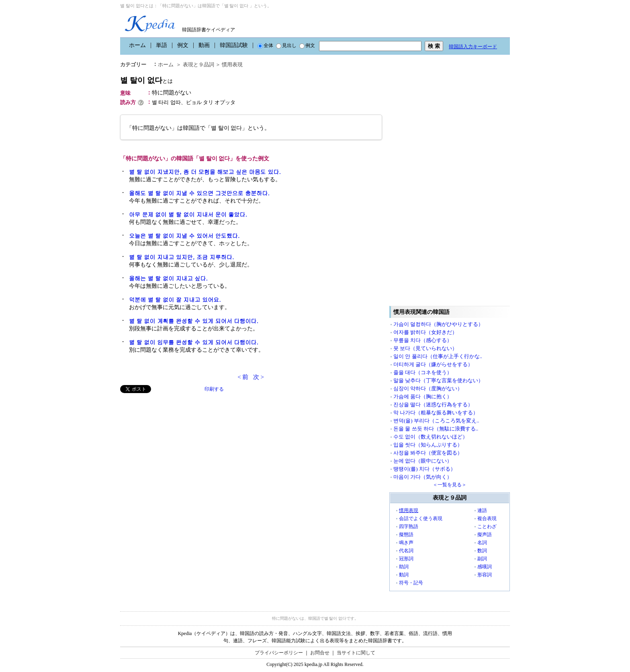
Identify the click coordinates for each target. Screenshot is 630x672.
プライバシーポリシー (279, 653)
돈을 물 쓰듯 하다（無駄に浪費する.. (436, 429)
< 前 (243, 377)
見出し (286, 45)
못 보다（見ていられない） (425, 348)
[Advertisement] (180, 449)
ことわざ (487, 527)
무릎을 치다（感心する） (423, 340)
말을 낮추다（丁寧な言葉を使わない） (438, 380)
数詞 (482, 551)
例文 (183, 45)
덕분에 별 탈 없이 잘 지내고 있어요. (175, 299)
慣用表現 (232, 65)
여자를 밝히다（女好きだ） (425, 332)
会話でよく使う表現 (421, 518)
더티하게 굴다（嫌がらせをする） (433, 364)
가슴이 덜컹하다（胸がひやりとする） (438, 324)
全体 (265, 45)
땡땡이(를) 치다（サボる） (424, 469)
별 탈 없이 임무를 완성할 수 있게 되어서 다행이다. (194, 342)
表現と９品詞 (198, 65)
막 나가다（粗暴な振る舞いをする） (436, 413)
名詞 (482, 543)
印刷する (214, 389)
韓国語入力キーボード (473, 47)
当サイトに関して (356, 653)
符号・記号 (411, 583)
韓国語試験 (234, 45)
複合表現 (487, 518)
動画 (204, 45)
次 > (259, 377)
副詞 (482, 559)
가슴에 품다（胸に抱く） (423, 396)
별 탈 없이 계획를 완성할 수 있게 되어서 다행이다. (194, 321)
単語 (162, 45)
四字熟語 (409, 527)
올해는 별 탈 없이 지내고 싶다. (168, 278)
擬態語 (406, 535)
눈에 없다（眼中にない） (423, 461)
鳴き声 (406, 543)
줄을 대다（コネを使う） (423, 372)
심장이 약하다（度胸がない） (428, 388)
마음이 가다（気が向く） (423, 477)
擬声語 (485, 535)
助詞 (404, 567)
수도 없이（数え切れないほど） (431, 437)
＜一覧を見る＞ (450, 485)
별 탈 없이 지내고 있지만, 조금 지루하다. (181, 257)
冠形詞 (406, 559)
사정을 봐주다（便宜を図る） (428, 453)
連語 (482, 510)
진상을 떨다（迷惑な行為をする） (433, 405)
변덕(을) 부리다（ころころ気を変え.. (436, 421)
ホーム (137, 45)
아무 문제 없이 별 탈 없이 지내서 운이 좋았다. (188, 214)
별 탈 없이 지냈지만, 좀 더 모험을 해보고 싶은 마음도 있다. (205, 172)
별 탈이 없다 (146, 80)
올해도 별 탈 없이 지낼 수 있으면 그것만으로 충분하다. (199, 193)
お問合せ (320, 653)
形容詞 (485, 575)
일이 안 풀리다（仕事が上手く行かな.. (438, 356)
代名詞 (406, 551)
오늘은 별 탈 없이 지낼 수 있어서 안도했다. (184, 236)
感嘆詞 (485, 567)
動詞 (404, 575)
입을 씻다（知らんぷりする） (428, 445)
